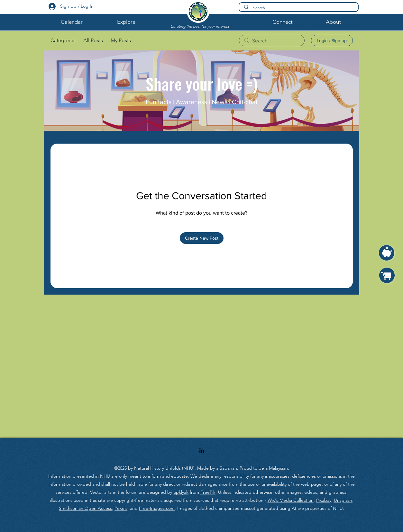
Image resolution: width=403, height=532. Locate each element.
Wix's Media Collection (291, 500)
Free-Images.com (157, 508)
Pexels (121, 508)
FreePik (208, 492)
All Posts (93, 40)
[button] (72, 22)
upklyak (181, 492)
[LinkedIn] (202, 450)
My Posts (121, 40)
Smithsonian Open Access (85, 508)
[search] (272, 40)
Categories (63, 40)
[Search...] (299, 8)
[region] (387, 256)
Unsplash (343, 500)
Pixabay (324, 500)
